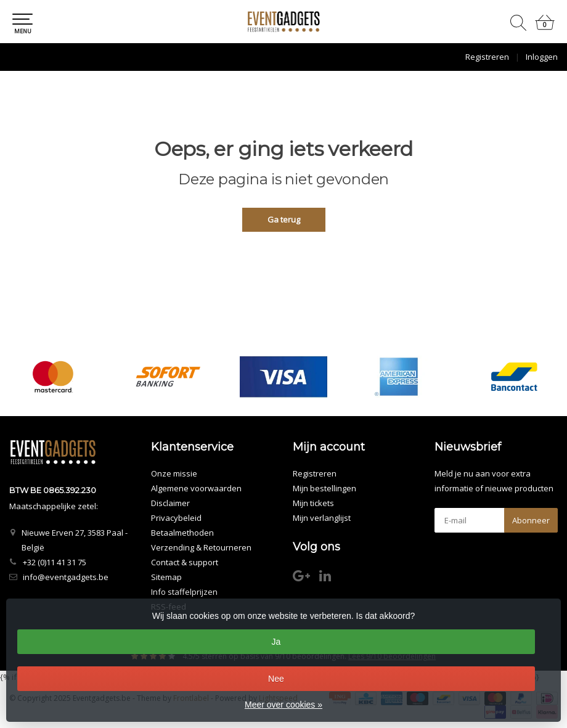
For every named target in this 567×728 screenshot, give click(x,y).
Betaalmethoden (182, 533)
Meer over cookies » (283, 705)
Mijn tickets (313, 503)
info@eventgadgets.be (66, 577)
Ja (276, 642)
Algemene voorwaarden (196, 488)
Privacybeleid (176, 518)
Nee (276, 679)
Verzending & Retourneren (201, 547)
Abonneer (531, 520)
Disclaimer (170, 503)
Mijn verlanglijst (322, 518)
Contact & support (185, 562)
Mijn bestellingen (324, 488)
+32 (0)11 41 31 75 (55, 562)
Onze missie (174, 473)
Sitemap (166, 577)
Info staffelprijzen (184, 592)
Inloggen (542, 57)
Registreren (487, 57)
